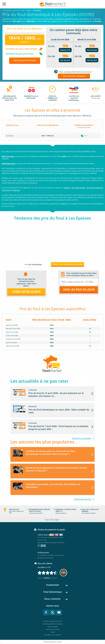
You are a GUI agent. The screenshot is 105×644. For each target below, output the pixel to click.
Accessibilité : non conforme (53, 635)
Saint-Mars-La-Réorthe (95, 188)
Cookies (53, 632)
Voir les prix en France (25, 60)
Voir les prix (65, 60)
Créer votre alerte (26, 292)
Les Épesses (16, 190)
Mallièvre (67, 188)
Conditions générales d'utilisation (53, 624)
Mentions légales (53, 627)
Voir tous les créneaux (74, 76)
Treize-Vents (6, 190)
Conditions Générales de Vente (52, 621)
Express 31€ (65, 50)
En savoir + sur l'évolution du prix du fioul (67, 264)
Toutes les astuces (82, 499)
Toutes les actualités (82, 438)
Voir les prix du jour (79, 289)
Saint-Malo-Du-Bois (78, 188)
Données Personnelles (52, 629)
